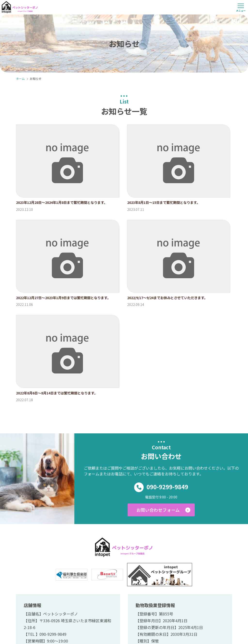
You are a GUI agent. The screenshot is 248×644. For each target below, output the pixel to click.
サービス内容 (84, 569)
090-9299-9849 (161, 355)
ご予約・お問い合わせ (112, 578)
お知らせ (77, 578)
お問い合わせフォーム (158, 378)
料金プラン (113, 569)
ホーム (27, 569)
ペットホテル (173, 569)
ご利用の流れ (53, 569)
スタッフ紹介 (142, 569)
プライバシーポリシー (159, 578)
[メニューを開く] (241, 7)
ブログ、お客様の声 (209, 569)
